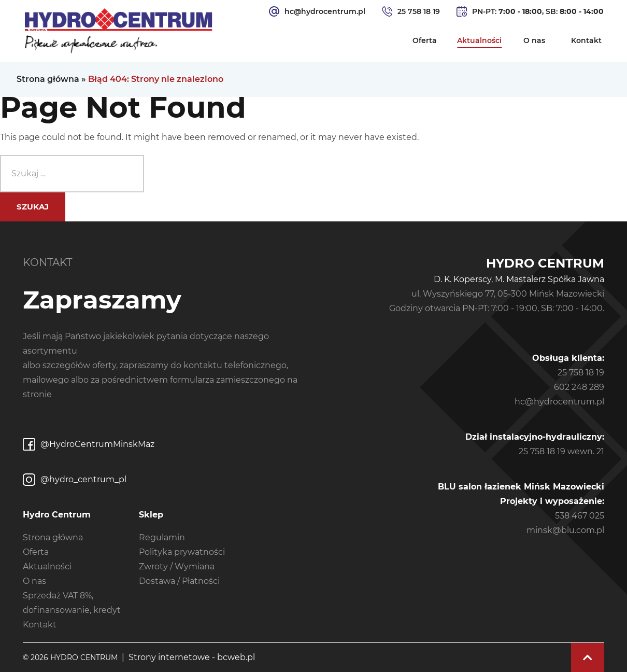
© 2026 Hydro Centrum (70, 657)
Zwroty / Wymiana (177, 566)
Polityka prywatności (182, 552)
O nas (534, 40)
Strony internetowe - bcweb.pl (192, 657)
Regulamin (162, 537)
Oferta (425, 40)
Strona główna (48, 79)
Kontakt (586, 40)
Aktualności (479, 40)
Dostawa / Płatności (179, 581)
